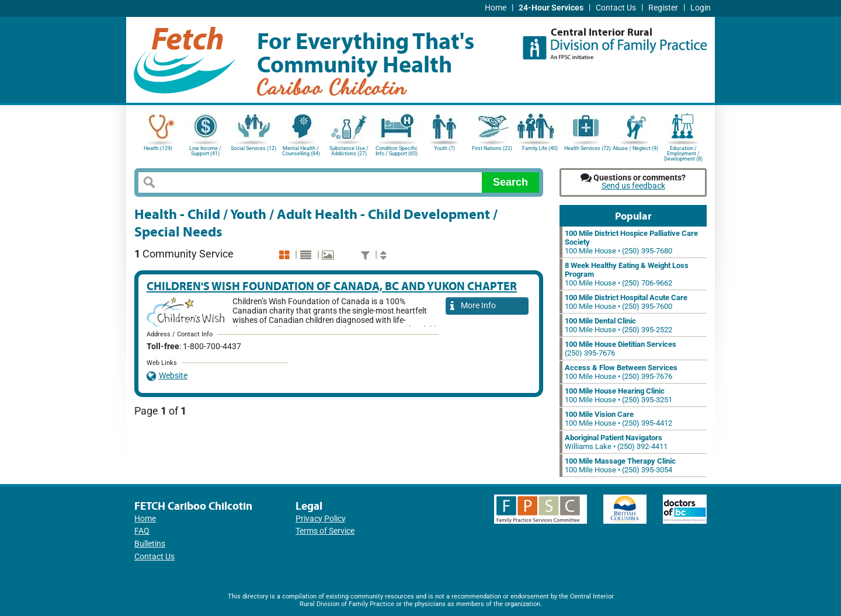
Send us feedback (633, 186)
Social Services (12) (253, 148)
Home (496, 8)
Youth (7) (444, 148)
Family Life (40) (540, 148)
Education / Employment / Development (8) (683, 153)
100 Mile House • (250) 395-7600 (626, 302)
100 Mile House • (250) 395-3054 (620, 465)
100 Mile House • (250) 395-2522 (618, 325)
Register (663, 8)
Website (167, 376)
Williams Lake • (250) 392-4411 (616, 442)
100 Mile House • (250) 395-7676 (621, 372)
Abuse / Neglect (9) (635, 148)
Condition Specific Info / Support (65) (397, 151)
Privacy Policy (321, 519)
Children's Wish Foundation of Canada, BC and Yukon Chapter (332, 286)
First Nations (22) (492, 148)
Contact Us (616, 8)
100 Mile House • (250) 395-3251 (618, 395)
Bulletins (150, 544)
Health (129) (158, 148)
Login (701, 8)
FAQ (142, 531)
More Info (473, 306)
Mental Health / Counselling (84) (301, 151)
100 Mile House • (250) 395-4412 (618, 419)
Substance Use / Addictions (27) (349, 151)
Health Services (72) (588, 148)
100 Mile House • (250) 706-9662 (627, 274)
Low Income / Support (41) (205, 151)
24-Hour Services (551, 8)
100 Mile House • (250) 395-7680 (631, 242)
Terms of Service (325, 531)
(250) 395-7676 (621, 349)
